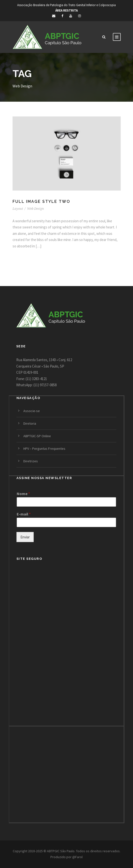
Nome (23, 494)
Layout (18, 209)
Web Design (36, 209)
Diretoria (30, 423)
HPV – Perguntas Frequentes (44, 449)
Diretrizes (31, 461)
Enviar (25, 537)
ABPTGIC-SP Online (37, 436)
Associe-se (32, 411)
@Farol (77, 857)
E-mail (24, 514)
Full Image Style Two (41, 201)
